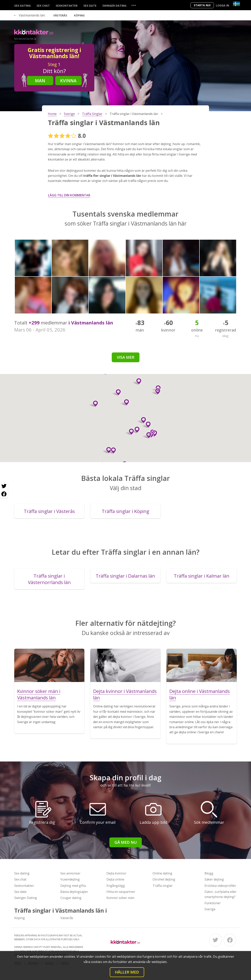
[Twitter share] (4, 486)
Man (40, 80)
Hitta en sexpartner (121, 892)
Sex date (90, 6)
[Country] (236, 4)
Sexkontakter (67, 6)
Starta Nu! (202, 5)
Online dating (162, 873)
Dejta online (115, 879)
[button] (137, 381)
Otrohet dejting (164, 879)
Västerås (60, 15)
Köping (79, 15)
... (134, 5)
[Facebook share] (4, 494)
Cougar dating (71, 898)
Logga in (222, 5)
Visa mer (126, 357)
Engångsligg (116, 886)
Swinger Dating (114, 6)
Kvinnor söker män (120, 898)
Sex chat (43, 6)
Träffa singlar (163, 886)
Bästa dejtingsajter (74, 892)
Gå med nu (126, 842)
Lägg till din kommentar (69, 195)
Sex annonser (70, 873)
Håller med (127, 972)
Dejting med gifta (73, 886)
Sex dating (22, 6)
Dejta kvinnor (116, 873)
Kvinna (68, 80)
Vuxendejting (70, 879)
